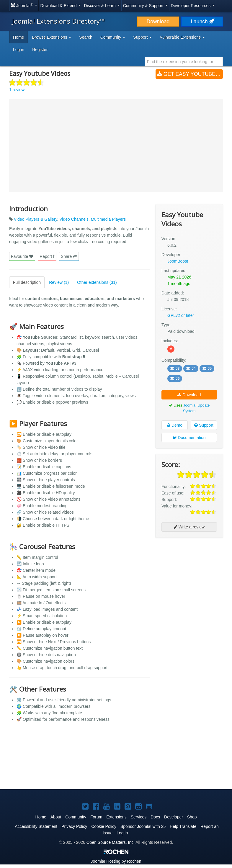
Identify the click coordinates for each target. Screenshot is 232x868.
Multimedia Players (108, 219)
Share (69, 256)
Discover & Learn (102, 6)
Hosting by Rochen (116, 861)
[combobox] (184, 62)
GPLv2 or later (181, 315)
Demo (175, 425)
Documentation (189, 438)
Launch (202, 22)
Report (47, 256)
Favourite (22, 256)
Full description (27, 282)
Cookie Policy (104, 826)
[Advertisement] (189, 580)
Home (18, 37)
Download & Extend (61, 6)
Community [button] (113, 37)
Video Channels (74, 219)
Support (204, 425)
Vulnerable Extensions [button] (182, 37)
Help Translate (183, 826)
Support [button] (142, 37)
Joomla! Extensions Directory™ (58, 21)
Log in (19, 50)
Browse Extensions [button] (52, 37)
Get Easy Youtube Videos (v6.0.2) (190, 74)
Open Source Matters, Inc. (111, 842)
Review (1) (59, 282)
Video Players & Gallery (36, 219)
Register (40, 50)
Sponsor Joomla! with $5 (143, 826)
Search (86, 37)
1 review (17, 90)
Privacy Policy (74, 826)
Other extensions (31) (97, 282)
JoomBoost (178, 261)
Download (158, 22)
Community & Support (145, 6)
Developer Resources (193, 6)
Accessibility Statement (36, 826)
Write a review (189, 527)
